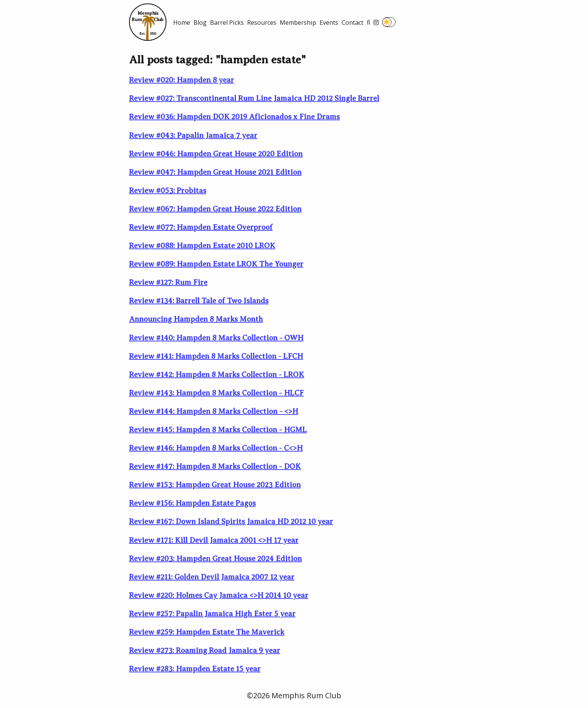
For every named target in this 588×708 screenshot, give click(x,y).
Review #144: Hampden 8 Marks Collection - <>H (214, 411)
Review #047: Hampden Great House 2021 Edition (215, 172)
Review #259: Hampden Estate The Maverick (207, 632)
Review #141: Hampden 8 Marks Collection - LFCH (216, 356)
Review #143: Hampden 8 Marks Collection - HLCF (216, 393)
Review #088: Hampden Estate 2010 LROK (202, 246)
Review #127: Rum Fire (168, 282)
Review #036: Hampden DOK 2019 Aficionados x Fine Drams (234, 117)
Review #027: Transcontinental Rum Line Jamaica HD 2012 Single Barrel (254, 98)
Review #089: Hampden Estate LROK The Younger (216, 264)
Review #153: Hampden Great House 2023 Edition (215, 485)
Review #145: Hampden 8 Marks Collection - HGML (218, 430)
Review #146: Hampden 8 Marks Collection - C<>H (216, 448)
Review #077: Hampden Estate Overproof (201, 227)
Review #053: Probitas (168, 191)
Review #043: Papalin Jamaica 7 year (193, 135)
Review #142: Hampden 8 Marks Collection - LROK (217, 375)
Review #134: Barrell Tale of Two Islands (199, 301)
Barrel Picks (227, 22)
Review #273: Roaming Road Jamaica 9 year (205, 650)
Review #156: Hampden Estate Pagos (192, 503)
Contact (352, 22)
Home (182, 22)
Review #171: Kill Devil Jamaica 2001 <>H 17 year (214, 540)
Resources (262, 22)
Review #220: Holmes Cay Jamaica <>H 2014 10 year (219, 595)
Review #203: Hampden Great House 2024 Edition (215, 559)
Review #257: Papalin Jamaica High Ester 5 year (212, 614)
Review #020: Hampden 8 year (181, 80)
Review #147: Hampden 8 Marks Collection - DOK (215, 466)
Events (329, 22)
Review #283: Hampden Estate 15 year (195, 669)
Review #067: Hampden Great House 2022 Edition (215, 209)
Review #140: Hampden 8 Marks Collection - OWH (216, 338)
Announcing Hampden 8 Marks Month (196, 319)
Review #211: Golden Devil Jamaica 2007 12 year (212, 577)
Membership (298, 22)
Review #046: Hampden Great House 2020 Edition (216, 154)
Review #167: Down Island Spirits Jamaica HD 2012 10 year (231, 522)
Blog (200, 22)
